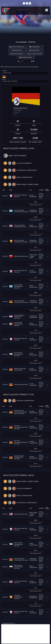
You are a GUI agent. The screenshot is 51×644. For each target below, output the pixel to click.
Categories (35, 47)
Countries (17, 50)
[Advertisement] (25, 634)
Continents (35, 50)
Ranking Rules (26, 57)
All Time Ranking (35, 54)
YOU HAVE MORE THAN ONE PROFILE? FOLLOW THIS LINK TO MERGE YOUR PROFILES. (20, 67)
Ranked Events (17, 54)
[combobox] (26, 73)
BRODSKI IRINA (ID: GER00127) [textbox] (10, 81)
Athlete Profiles (17, 47)
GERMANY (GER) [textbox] (7, 73)
